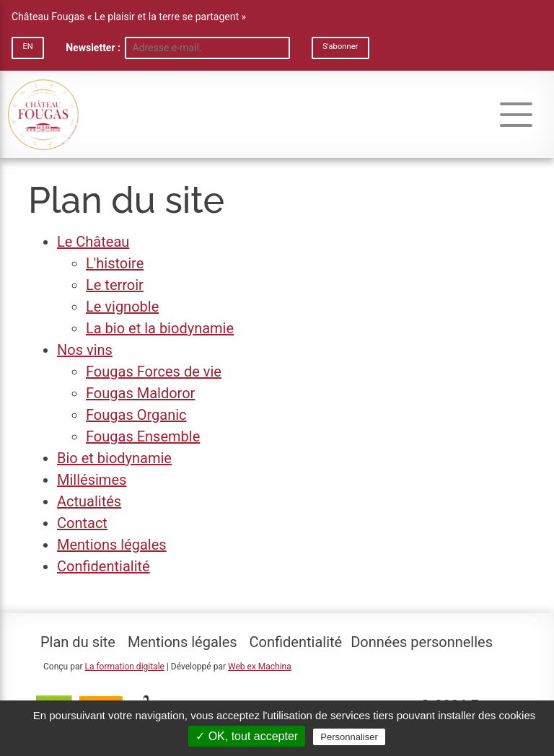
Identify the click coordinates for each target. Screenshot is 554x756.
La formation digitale (124, 667)
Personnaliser (349, 737)
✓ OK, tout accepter (247, 736)
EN (27, 47)
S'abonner (340, 47)
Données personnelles (422, 642)
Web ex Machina (260, 667)
